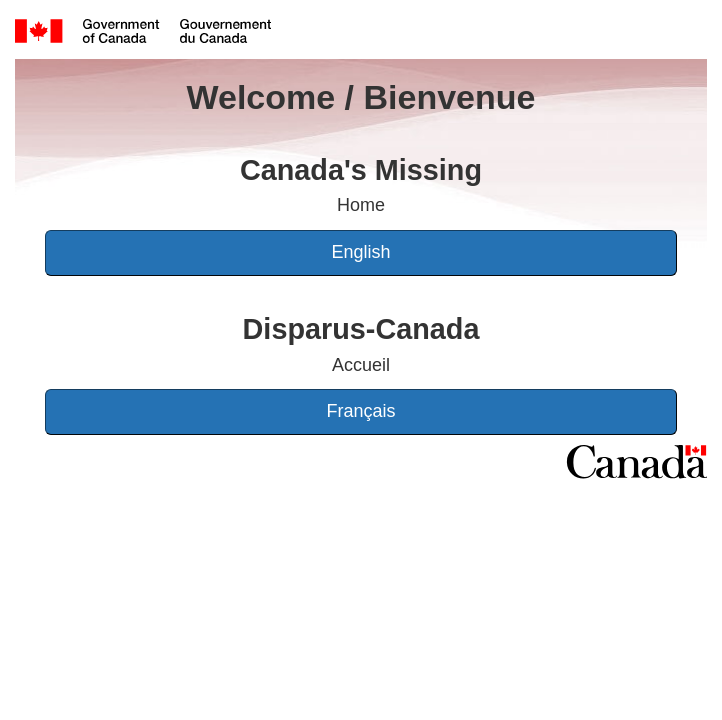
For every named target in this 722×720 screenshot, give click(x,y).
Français (360, 411)
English (360, 252)
